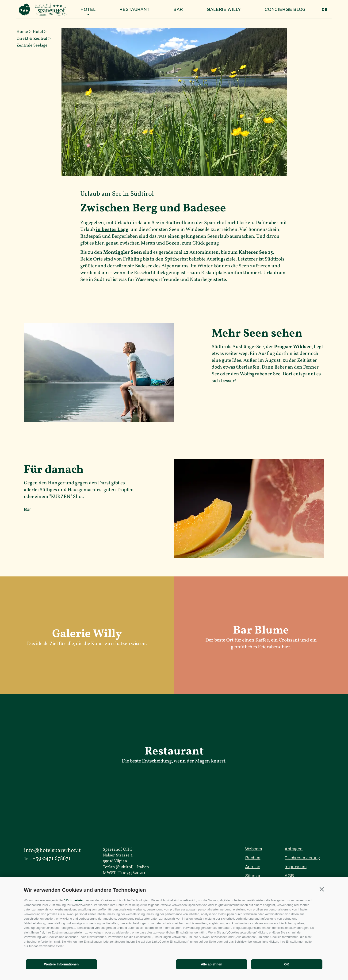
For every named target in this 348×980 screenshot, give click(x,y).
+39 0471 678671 (52, 859)
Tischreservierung (302, 858)
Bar (178, 9)
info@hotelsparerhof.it (52, 851)
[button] (322, 889)
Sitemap (253, 876)
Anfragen (294, 849)
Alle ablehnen (212, 964)
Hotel (88, 9)
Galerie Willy (224, 9)
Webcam (254, 849)
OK (287, 964)
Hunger (57, 483)
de (325, 10)
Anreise (253, 867)
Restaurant (135, 9)
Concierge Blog (285, 9)
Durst (105, 483)
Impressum (296, 867)
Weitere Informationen (61, 964)
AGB (289, 876)
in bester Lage (112, 230)
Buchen (253, 858)
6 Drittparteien (74, 900)
